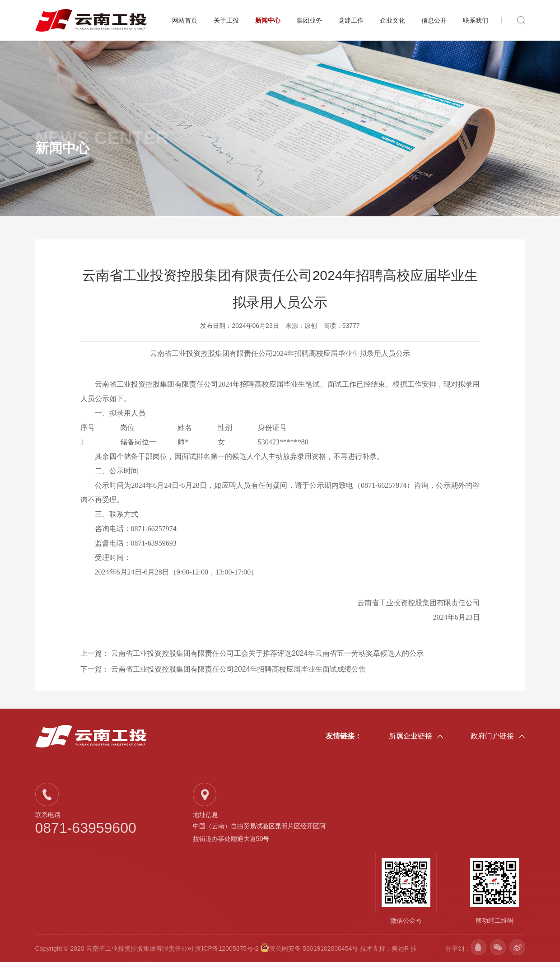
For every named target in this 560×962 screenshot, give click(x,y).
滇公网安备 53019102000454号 (310, 948)
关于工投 (226, 20)
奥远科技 (404, 948)
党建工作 (351, 20)
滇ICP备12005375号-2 (227, 948)
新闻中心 (268, 20)
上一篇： (252, 653)
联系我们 (476, 20)
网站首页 (185, 20)
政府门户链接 (498, 737)
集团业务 (309, 20)
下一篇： (223, 669)
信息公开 (434, 20)
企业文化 (392, 20)
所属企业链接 (416, 737)
